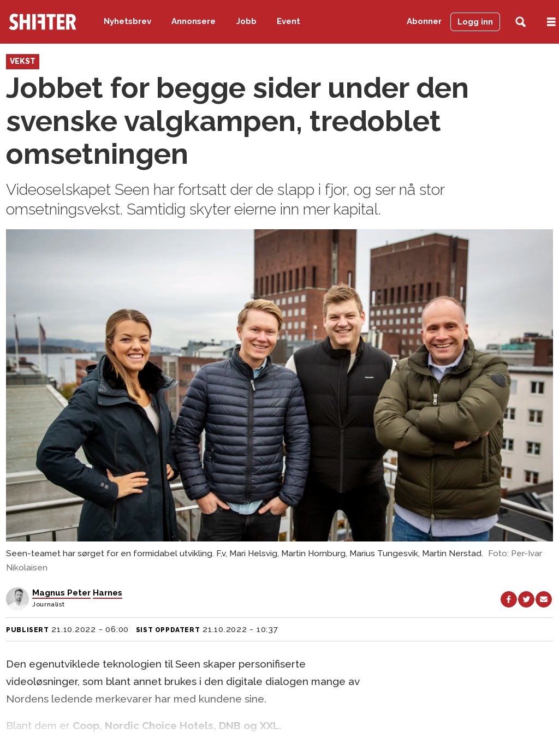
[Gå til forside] (43, 22)
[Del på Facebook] (509, 599)
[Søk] (521, 22)
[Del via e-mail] (544, 599)
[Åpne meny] (551, 22)
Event (289, 21)
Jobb (246, 21)
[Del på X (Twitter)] (526, 599)
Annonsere (194, 21)
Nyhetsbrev (127, 21)
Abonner (424, 21)
